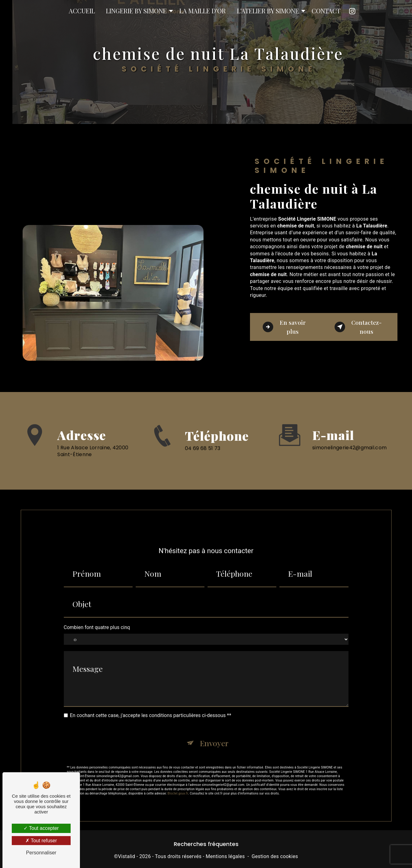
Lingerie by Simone (136, 11)
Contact (326, 11)
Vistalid (127, 856)
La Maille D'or (203, 11)
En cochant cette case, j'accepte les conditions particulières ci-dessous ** (151, 709)
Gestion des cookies (275, 856)
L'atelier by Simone (268, 11)
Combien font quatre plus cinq (97, 621)
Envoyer (214, 736)
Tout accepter (41, 828)
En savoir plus (284, 327)
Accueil (82, 11)
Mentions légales (225, 856)
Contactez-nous (358, 327)
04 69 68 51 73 (203, 455)
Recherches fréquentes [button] (206, 844)
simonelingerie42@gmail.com (349, 441)
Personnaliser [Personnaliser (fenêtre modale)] (41, 853)
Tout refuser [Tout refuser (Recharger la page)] (41, 841)
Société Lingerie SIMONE (7, 11)
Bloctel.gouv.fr (178, 787)
